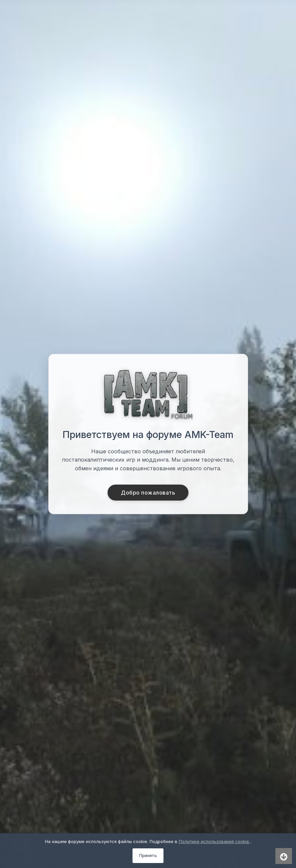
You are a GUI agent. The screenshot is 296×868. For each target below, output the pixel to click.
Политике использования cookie (215, 841)
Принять (148, 856)
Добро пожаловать (148, 493)
